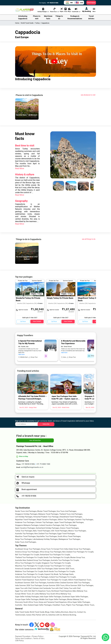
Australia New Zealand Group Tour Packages (33, 560)
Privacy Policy (37, 636)
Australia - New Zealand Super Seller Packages (33, 605)
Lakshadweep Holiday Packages (45, 539)
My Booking (87, 10)
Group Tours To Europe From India (54, 549)
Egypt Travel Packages (66, 534)
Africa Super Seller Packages (79, 602)
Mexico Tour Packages (77, 531)
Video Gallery (55, 612)
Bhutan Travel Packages (47, 511)
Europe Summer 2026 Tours (54, 585)
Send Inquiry (91, 3)
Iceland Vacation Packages (50, 525)
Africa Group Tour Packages (51, 552)
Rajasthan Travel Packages (26, 520)
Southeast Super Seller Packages (75, 597)
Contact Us (81, 612)
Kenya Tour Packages (24, 539)
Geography (21, 201)
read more (21, 354)
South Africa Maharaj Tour (61, 594)
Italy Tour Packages (69, 525)
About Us (73, 612)
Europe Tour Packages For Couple (58, 566)
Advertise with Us (55, 615)
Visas (66, 10)
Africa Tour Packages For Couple (28, 563)
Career (29, 615)
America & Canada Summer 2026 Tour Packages (34, 569)
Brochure (65, 612)
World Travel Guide (37, 612)
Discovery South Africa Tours (27, 602)
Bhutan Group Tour (78, 557)
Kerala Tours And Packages (26, 511)
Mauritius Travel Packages (25, 536)
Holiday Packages (43, 10)
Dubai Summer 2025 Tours (64, 569)
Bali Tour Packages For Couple (27, 555)
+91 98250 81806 (52, 3)
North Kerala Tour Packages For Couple (59, 571)
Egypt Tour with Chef (23, 591)
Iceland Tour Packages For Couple (62, 577)
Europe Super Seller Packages (27, 599)
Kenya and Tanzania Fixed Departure (53, 602)
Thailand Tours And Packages (71, 514)
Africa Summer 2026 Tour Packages (79, 585)
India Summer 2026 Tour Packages (29, 585)
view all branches (35, 440)
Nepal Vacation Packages (47, 520)
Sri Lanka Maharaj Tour (41, 594)
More (94, 10)
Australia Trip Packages (24, 534)
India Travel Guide (22, 612)
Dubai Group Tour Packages (79, 549)
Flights (62, 10)
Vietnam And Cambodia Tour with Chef (48, 588)
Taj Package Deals (66, 574)
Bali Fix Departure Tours (41, 591)
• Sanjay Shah (32, 407)
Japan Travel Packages (63, 522)
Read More (20, 168)
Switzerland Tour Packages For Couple (55, 555)
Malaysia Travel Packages (48, 514)
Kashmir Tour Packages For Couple (54, 580)
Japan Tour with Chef (23, 588)
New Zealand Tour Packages (45, 534)
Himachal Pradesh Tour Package (46, 517)
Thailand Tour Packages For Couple (29, 557)
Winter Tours (89, 605)
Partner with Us (42, 615)
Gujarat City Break (51, 574)
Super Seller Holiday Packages (27, 597)
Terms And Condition (23, 638)
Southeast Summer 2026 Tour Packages (31, 583)
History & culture (25, 174)
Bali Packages (78, 522)
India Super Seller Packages (51, 597)
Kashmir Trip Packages (84, 520)
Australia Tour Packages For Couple (65, 560)
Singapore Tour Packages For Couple (56, 563)
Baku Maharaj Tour (80, 591)
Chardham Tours (59, 605)
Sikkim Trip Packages (66, 520)
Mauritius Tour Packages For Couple (29, 566)
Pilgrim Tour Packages (75, 605)
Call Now (23, 321)
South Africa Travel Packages (69, 536)
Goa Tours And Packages (66, 511)
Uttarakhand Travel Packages (71, 517)
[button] (55, 175)
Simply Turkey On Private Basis (60, 298)
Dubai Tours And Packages (26, 542)
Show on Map (24, 456)
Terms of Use (38, 638)
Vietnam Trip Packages (44, 522)
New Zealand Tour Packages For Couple (78, 552)
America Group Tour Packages (27, 552)
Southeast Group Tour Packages (28, 549)
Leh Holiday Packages (24, 517)
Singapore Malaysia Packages (27, 525)
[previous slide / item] (52, 155)
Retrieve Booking (69, 615)
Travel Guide (76, 10)
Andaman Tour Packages (25, 522)
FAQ (33, 615)
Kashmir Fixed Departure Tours (27, 580)
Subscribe (46, 424)
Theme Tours (54, 10)
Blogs (69, 10)
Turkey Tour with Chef (72, 588)
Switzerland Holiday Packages (48, 528)
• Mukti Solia (65, 407)
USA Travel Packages (59, 531)
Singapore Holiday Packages (26, 514)
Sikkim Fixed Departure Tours (80, 580)
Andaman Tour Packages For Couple (29, 574)
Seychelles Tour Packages (47, 536)
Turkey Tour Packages (24, 531)
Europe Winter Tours (23, 594)
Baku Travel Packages (42, 531)
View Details (37, 321)
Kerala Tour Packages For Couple (57, 557)
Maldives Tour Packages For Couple (29, 571)
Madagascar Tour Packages (69, 539)
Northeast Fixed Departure (62, 591)
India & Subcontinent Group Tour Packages (32, 577)
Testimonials (20, 615)
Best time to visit (25, 146)
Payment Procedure (23, 636)
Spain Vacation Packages (25, 528)
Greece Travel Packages (69, 528)
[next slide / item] (94, 155)
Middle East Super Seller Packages (53, 599)
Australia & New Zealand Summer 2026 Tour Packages (68, 583)
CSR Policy (19, 641)
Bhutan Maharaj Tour (75, 599)
